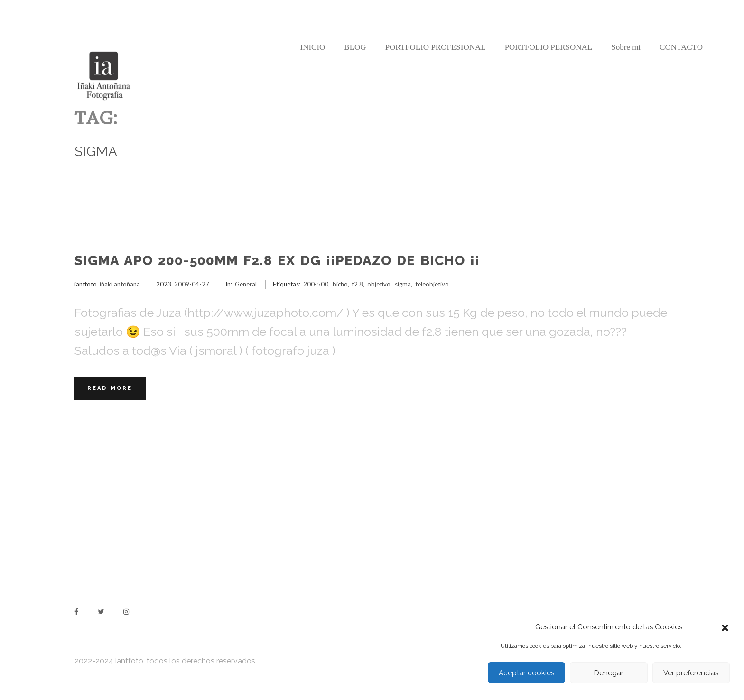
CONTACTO (681, 47)
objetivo (379, 284)
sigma (403, 284)
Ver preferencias (691, 673)
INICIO (312, 47)
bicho (340, 284)
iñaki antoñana (120, 284)
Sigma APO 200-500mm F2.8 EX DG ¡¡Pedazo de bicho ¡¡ (277, 261)
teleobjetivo (432, 284)
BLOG (355, 47)
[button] (725, 627)
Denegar (609, 673)
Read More (110, 388)
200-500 (316, 284)
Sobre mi (626, 47)
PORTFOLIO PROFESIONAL (436, 47)
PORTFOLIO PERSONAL (549, 47)
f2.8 (358, 284)
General (246, 284)
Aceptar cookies (526, 673)
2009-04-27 (192, 284)
